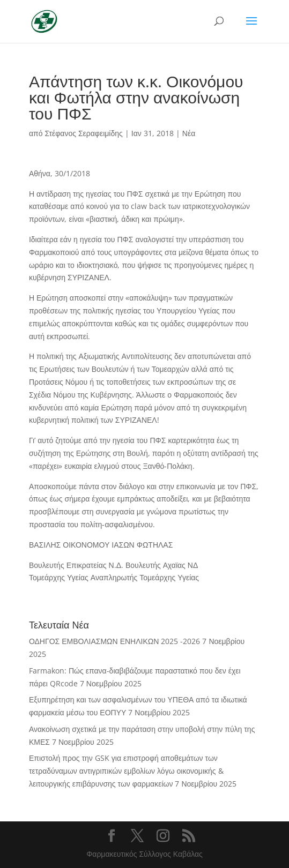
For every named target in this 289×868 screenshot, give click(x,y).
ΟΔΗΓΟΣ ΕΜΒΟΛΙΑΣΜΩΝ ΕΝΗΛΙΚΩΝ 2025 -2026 (114, 641)
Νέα (189, 133)
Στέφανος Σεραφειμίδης (83, 133)
